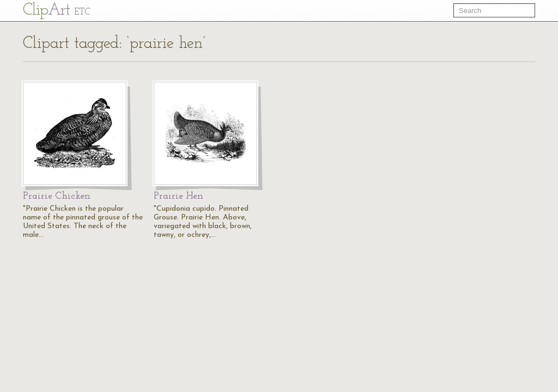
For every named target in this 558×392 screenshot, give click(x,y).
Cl (56, 11)
